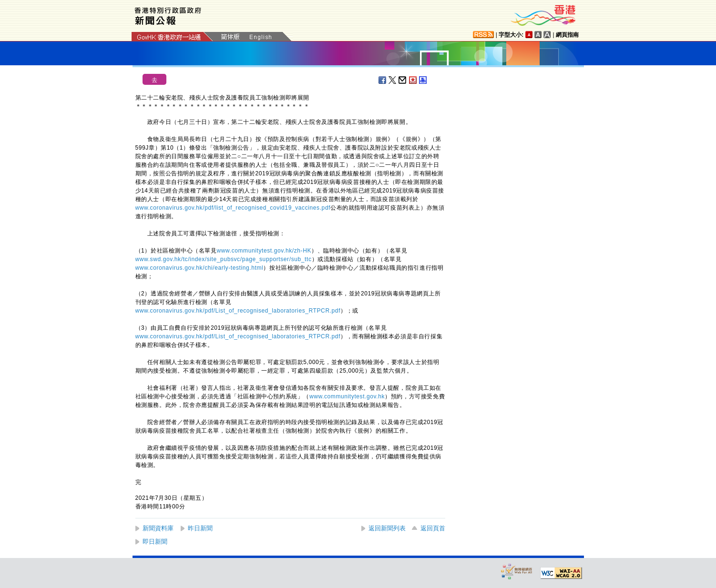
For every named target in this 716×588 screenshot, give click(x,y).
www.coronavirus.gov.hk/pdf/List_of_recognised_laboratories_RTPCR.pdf (238, 311)
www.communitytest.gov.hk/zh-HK (264, 251)
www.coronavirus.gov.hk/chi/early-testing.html (199, 268)
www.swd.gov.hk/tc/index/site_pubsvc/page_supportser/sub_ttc (224, 259)
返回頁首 (433, 528)
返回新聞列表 (387, 528)
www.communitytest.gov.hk (347, 396)
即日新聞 (155, 542)
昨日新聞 (200, 528)
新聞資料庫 (158, 528)
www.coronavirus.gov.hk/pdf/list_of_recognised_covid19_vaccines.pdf (233, 208)
